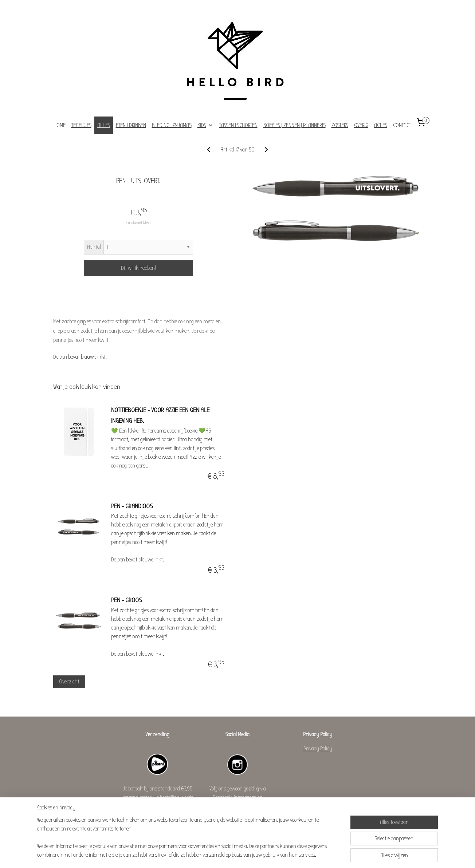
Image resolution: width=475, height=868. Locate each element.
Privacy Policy (318, 749)
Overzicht (69, 682)
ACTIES (381, 125)
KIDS (205, 125)
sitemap (220, 855)
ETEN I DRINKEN (131, 125)
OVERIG (361, 125)
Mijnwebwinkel (288, 855)
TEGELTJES (81, 125)
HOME (60, 125)
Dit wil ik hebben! (138, 268)
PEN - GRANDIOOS (132, 506)
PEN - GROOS (127, 600)
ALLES (104, 125)
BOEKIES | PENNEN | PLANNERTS (295, 125)
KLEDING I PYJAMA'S (172, 125)
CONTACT (402, 125)
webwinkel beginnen (247, 855)
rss (230, 855)
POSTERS (340, 125)
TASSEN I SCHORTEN (238, 125)
